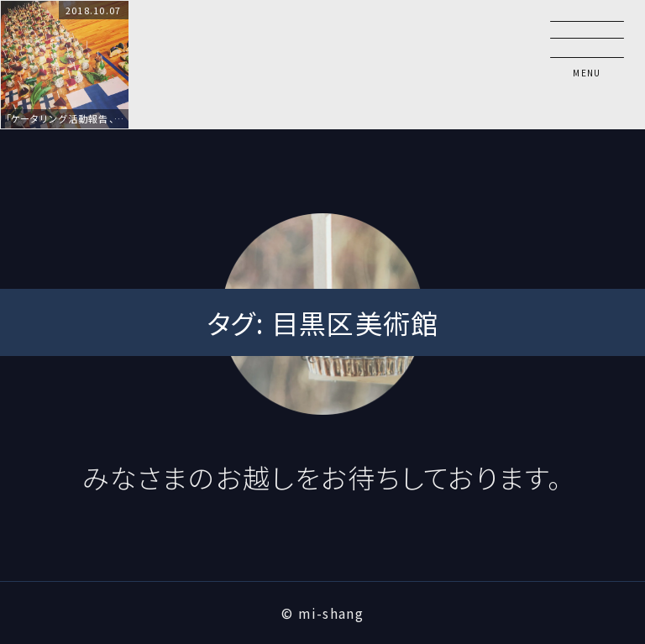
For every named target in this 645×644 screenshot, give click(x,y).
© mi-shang (322, 613)
